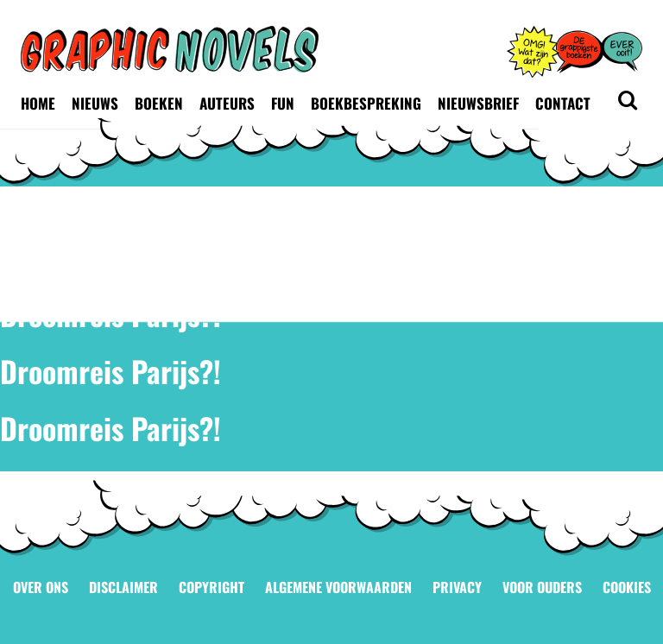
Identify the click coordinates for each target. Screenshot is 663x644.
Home (38, 103)
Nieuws (95, 103)
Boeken (159, 103)
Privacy (457, 587)
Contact (563, 103)
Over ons (41, 587)
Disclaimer (123, 587)
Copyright (212, 587)
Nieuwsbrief (478, 103)
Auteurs (227, 103)
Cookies (627, 587)
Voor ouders (542, 587)
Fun (283, 103)
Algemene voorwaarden (338, 587)
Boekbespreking (366, 103)
